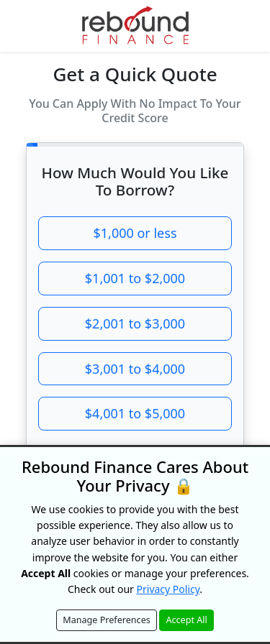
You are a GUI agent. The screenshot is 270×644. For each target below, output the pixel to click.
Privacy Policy (168, 589)
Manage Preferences (107, 620)
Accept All (186, 620)
